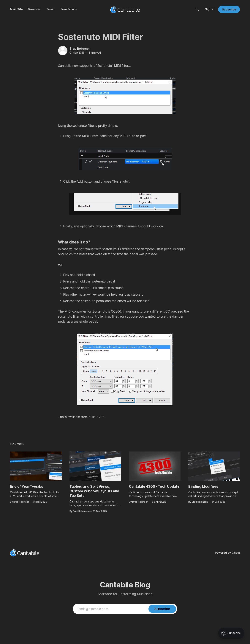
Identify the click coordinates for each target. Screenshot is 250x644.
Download (35, 9)
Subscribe (229, 9)
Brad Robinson (80, 49)
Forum (51, 9)
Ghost (236, 553)
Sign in (210, 9)
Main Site (16, 9)
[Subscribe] (162, 609)
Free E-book (69, 9)
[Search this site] (197, 9)
